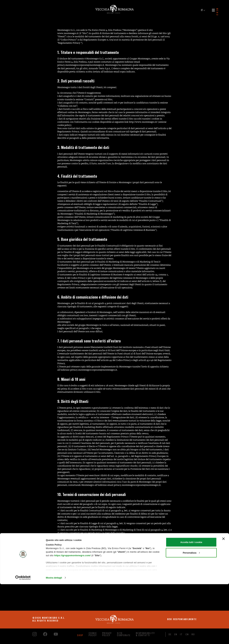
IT (203, 10)
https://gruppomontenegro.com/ (73, 615)
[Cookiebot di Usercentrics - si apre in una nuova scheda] (23, 637)
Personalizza (191, 612)
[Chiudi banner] (223, 599)
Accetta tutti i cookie (191, 602)
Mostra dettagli (54, 637)
